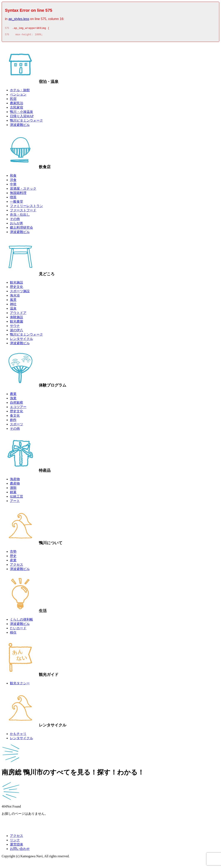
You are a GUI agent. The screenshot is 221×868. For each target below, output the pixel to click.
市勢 (13, 553)
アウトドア (18, 314)
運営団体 (17, 846)
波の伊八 (17, 331)
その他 (15, 220)
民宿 (13, 100)
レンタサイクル (21, 340)
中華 (13, 185)
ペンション (18, 96)
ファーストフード (23, 211)
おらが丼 (17, 224)
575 (7, 29)
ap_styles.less (19, 19)
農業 (13, 395)
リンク (15, 841)
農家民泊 (17, 104)
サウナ (15, 327)
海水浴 (15, 297)
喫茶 (13, 198)
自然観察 (17, 404)
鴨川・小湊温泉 (21, 113)
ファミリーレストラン (26, 207)
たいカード (18, 629)
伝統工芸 (17, 498)
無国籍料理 (18, 194)
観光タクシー (20, 684)
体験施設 (17, 318)
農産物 (15, 485)
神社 (13, 305)
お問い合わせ (20, 850)
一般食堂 (17, 203)
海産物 (15, 480)
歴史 (13, 557)
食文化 (15, 417)
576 (7, 36)
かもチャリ (18, 735)
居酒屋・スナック (23, 190)
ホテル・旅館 (20, 91)
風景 (13, 301)
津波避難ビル (20, 126)
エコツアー (18, 408)
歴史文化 (17, 288)
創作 (13, 421)
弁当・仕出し (20, 216)
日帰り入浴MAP (22, 117)
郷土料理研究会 (21, 229)
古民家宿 (17, 109)
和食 (13, 177)
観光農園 (17, 323)
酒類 (13, 489)
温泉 (13, 310)
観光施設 (17, 284)
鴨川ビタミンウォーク (26, 122)
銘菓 (13, 493)
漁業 (13, 399)
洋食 (13, 181)
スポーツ (17, 425)
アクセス (17, 566)
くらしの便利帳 (21, 621)
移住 (13, 634)
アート (15, 502)
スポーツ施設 (20, 292)
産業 (13, 561)
